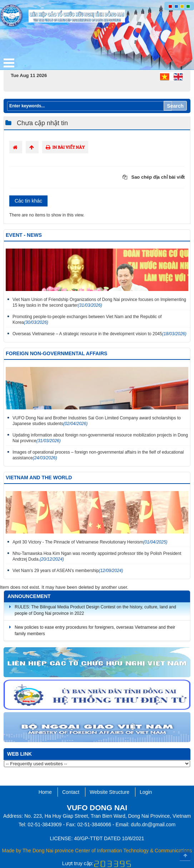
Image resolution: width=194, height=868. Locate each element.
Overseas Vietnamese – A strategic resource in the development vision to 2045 (100, 334)
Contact (71, 792)
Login (146, 792)
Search (175, 106)
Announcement (29, 596)
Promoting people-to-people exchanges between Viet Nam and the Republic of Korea (87, 320)
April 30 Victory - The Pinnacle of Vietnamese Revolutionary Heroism (90, 542)
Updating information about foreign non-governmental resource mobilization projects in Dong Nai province (100, 438)
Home (45, 792)
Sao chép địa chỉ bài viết (154, 177)
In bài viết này (65, 147)
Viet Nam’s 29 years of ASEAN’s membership (68, 571)
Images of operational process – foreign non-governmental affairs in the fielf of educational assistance (98, 455)
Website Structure (110, 792)
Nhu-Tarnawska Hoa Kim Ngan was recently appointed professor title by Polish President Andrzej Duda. (97, 556)
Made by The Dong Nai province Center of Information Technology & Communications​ (97, 851)
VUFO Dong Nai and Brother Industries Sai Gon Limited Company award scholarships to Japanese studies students (97, 421)
